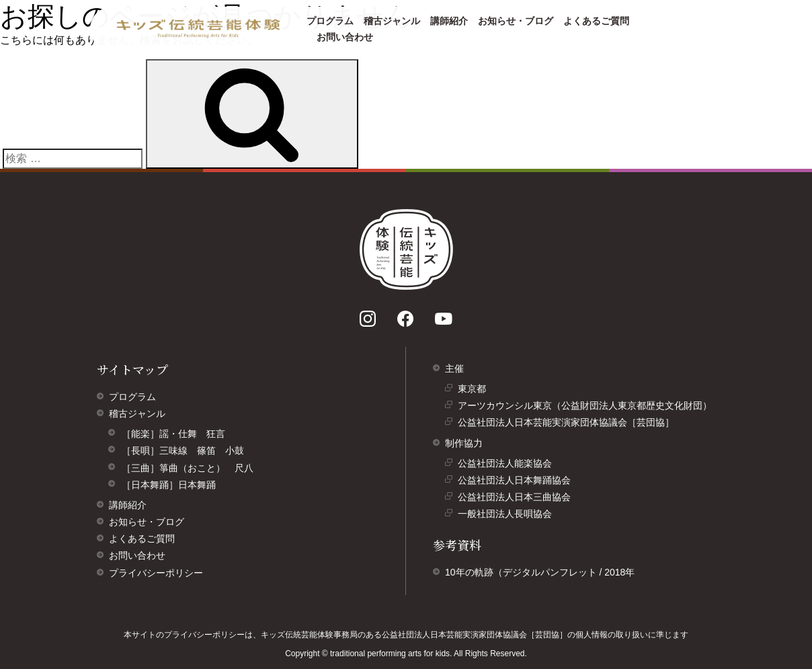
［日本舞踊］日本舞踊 (169, 485)
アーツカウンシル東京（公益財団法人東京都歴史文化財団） (588, 407)
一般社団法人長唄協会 (508, 515)
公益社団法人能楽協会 (508, 465)
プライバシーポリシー (156, 573)
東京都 (475, 390)
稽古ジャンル (392, 21)
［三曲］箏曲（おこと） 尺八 (188, 468)
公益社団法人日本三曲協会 (518, 499)
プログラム (330, 21)
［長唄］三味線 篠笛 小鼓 (183, 450)
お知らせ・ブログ (516, 21)
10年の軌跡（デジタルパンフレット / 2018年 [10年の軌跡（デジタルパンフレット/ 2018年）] (540, 572)
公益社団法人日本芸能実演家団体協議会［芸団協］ (569, 424)
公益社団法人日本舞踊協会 (518, 482)
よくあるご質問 (596, 21)
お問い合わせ (345, 37)
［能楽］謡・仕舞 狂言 (173, 434)
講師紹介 (449, 21)
